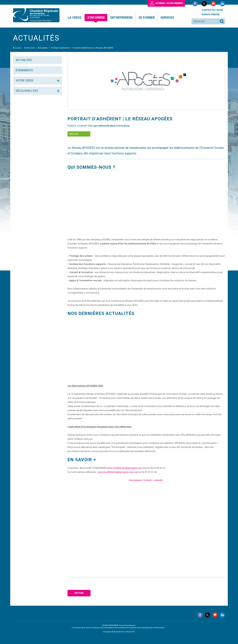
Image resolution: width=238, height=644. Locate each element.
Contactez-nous (212, 10)
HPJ (133, 632)
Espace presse (211, 15)
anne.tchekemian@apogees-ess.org (127, 468)
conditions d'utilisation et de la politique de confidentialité (141, 628)
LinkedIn (158, 480)
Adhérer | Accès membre (169, 3)
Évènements (24, 70)
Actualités (24, 60)
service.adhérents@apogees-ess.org (118, 472)
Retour (79, 593)
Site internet (135, 480)
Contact (147, 480)
